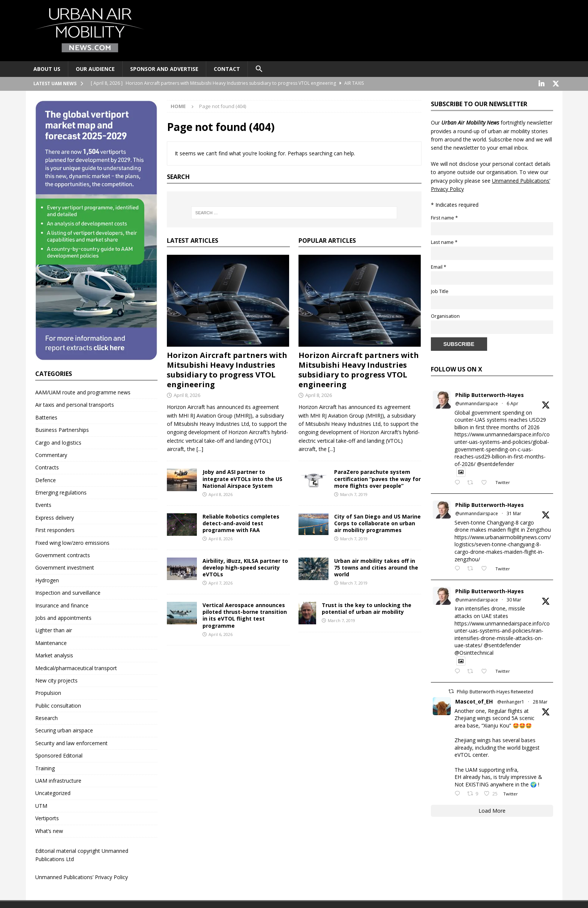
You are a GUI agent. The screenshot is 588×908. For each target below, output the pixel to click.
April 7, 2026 (220, 582)
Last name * (444, 241)
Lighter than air (54, 629)
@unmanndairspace (477, 403)
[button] (259, 69)
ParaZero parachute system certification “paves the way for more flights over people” (377, 478)
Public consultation (58, 705)
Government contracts (63, 554)
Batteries (46, 417)
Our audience (95, 69)
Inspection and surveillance (68, 592)
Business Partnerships (62, 429)
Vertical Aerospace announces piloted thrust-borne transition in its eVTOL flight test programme (245, 615)
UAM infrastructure (58, 780)
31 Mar (514, 513)
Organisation (445, 315)
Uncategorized (53, 792)
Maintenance (51, 642)
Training (45, 767)
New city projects (56, 680)
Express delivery (55, 517)
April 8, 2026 (187, 394)
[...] (200, 448)
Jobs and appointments (63, 617)
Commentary (51, 454)
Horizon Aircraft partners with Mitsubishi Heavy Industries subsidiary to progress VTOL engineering (227, 369)
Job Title (440, 291)
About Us (47, 69)
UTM (41, 805)
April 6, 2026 (220, 634)
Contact (227, 69)
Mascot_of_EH (474, 701)
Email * (439, 266)
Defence (46, 479)
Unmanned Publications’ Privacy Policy (82, 876)
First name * (444, 217)
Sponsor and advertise (164, 69)
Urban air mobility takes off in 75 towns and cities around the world (376, 567)
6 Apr (512, 403)
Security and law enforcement (71, 742)
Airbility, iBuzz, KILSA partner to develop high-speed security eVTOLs (245, 567)
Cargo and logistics (58, 442)
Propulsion (48, 692)
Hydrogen (47, 580)
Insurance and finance (62, 605)
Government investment (65, 567)
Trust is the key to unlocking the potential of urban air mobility (367, 608)
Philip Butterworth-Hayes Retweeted (495, 691)
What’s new (49, 830)
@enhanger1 (511, 701)
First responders (55, 529)
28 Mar (540, 701)
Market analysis (54, 655)
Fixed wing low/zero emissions (72, 542)
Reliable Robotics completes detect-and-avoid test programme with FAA (241, 522)
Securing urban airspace (64, 730)
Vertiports (47, 817)
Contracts (47, 467)
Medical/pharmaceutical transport (76, 667)
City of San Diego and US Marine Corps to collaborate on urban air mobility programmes (377, 522)
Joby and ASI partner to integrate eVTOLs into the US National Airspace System (242, 478)
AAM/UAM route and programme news (83, 392)
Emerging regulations (61, 492)
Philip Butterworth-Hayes (490, 394)
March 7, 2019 (354, 494)
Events (43, 504)
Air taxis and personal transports (75, 404)
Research (46, 717)
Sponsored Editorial (59, 755)
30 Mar (514, 599)
